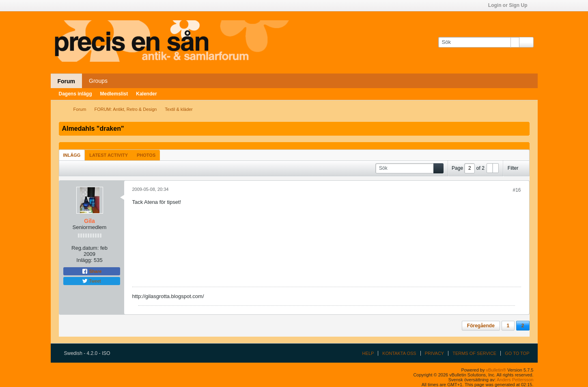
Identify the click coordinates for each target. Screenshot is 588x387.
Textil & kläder (179, 109)
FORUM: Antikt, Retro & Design (125, 109)
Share (92, 271)
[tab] (72, 155)
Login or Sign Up (510, 5)
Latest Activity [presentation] (109, 155)
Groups (98, 81)
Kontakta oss (399, 353)
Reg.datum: (85, 248)
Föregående (481, 326)
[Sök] (479, 42)
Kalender (146, 94)
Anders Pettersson (515, 380)
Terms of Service (474, 353)
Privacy (434, 353)
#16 (517, 190)
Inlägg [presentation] (72, 155)
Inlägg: (84, 260)
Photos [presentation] (146, 155)
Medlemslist (114, 94)
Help (368, 353)
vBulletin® (496, 370)
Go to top (517, 353)
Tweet (91, 281)
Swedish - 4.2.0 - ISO (90, 353)
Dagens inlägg (75, 94)
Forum (67, 81)
